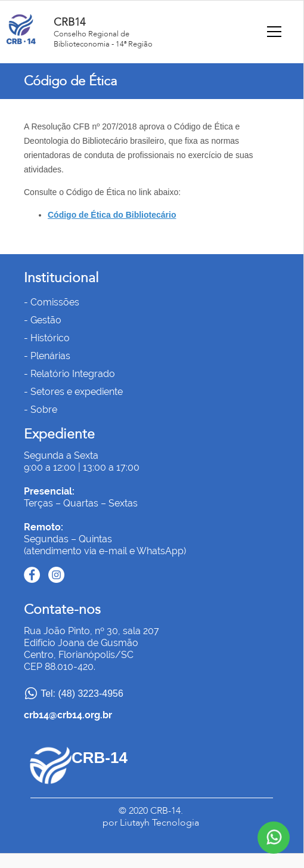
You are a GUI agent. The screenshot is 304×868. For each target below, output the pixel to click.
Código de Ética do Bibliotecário (112, 215)
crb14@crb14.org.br (68, 715)
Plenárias (50, 356)
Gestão (46, 320)
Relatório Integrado (73, 374)
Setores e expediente (77, 392)
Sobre (44, 410)
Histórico (50, 338)
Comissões (55, 302)
